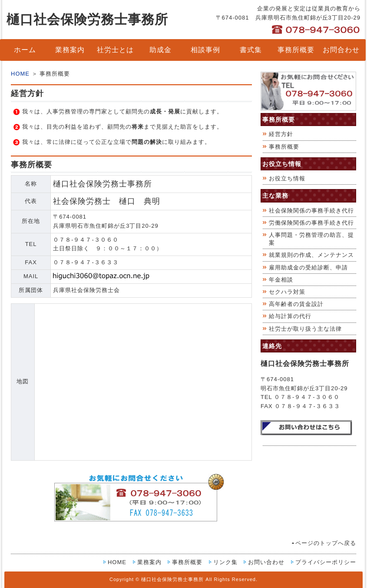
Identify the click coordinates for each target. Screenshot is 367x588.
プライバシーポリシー (326, 562)
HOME (20, 74)
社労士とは (115, 50)
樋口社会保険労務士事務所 (87, 19)
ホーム (25, 50)
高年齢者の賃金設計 (296, 304)
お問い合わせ (266, 562)
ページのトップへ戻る (326, 543)
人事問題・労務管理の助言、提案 (311, 239)
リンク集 (225, 562)
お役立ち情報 (287, 178)
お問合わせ (341, 50)
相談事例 (205, 50)
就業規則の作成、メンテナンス (311, 255)
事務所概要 (296, 50)
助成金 (160, 50)
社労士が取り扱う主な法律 (305, 329)
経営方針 (281, 134)
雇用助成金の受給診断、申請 (308, 267)
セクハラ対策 (287, 292)
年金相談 (281, 280)
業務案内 (70, 50)
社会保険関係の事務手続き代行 (311, 211)
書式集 (251, 50)
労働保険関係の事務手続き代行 (311, 223)
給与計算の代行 (290, 316)
